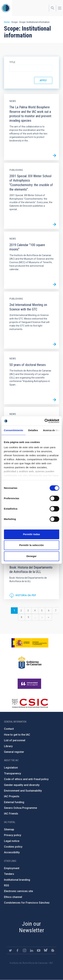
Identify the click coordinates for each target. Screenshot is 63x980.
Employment (12, 868)
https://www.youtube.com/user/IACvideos (39, 950)
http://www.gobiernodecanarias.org (30, 662)
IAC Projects (12, 796)
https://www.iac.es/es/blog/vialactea (53, 950)
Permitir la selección (32, 545)
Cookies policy (13, 847)
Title (12, 62)
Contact (9, 729)
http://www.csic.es (30, 703)
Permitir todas (32, 534)
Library (8, 746)
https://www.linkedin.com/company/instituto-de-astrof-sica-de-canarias (32, 950)
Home (7, 22)
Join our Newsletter (32, 927)
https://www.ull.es (30, 684)
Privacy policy (13, 835)
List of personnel (15, 740)
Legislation (11, 768)
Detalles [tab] (33, 430)
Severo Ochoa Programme (20, 808)
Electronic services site (18, 891)
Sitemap (9, 829)
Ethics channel (13, 897)
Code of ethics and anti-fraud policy (26, 779)
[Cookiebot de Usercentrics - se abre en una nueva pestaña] (45, 421)
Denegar (31, 556)
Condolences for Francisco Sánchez (27, 903)
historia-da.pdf (26, 595)
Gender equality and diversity (22, 785)
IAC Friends (11, 814)
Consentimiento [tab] (14, 430)
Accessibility (12, 852)
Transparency (13, 773)
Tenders (9, 874)
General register (14, 752)
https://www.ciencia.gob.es (30, 643)
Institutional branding (17, 880)
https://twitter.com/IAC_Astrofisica (10, 950)
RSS (7, 885)
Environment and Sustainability (23, 791)
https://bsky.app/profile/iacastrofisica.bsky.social (46, 950)
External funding (14, 802)
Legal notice (12, 841)
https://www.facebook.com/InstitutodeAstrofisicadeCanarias (17, 950)
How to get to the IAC (17, 735)
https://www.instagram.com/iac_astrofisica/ (25, 950)
